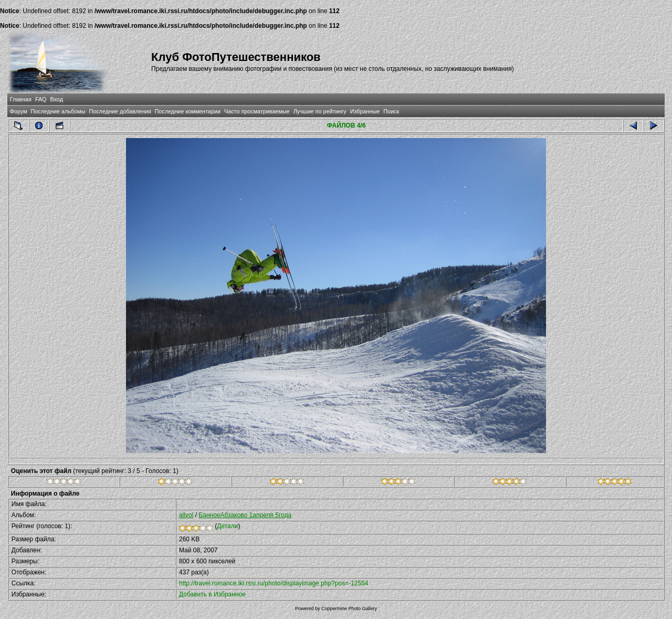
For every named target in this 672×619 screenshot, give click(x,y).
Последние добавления (120, 111)
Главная (21, 99)
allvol (186, 515)
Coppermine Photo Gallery (349, 608)
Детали (227, 526)
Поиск (391, 111)
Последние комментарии (188, 111)
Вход (57, 99)
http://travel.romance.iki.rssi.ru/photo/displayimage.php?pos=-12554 (274, 583)
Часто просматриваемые (257, 111)
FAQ (41, 99)
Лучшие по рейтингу (320, 111)
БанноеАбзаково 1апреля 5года (245, 515)
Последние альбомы (58, 111)
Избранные (365, 111)
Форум (19, 111)
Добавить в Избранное (212, 594)
